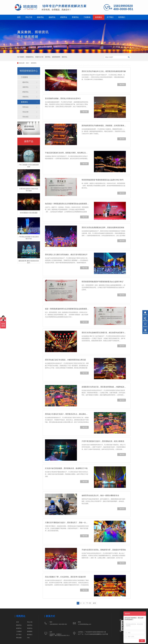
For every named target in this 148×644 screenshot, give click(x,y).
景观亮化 (75, 17)
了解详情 (122, 85)
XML (28, 638)
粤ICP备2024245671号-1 (62, 635)
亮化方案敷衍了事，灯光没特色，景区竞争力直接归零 (65, 577)
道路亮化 (52, 17)
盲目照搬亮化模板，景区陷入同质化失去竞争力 (63, 98)
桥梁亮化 (64, 17)
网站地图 (19, 638)
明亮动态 (25, 107)
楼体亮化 (40, 17)
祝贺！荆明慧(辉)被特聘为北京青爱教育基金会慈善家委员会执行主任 (67, 309)
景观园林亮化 (30, 57)
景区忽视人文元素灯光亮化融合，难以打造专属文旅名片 (66, 255)
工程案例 (87, 17)
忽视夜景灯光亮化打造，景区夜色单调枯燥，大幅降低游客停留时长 (104, 387)
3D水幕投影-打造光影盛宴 (29, 213)
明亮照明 (52, 634)
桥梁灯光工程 (39, 57)
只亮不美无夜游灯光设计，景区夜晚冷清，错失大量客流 (103, 441)
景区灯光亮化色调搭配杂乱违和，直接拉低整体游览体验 (103, 227)
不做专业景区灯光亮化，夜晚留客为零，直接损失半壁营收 (104, 550)
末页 (94, 603)
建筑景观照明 (56, 57)
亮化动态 (25, 117)
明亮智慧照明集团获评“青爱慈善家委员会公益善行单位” (103, 282)
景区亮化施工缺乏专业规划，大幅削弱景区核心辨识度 (65, 360)
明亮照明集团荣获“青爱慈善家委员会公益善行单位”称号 (103, 180)
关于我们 (110, 17)
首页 (19, 17)
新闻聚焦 (99, 17)
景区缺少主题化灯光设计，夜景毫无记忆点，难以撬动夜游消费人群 (67, 414)
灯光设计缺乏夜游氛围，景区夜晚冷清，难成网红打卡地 (66, 468)
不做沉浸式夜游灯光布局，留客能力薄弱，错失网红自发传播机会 (67, 153)
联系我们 (122, 17)
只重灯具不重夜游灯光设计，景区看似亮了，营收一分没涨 (67, 523)
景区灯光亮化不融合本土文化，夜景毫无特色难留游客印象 (104, 71)
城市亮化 (48, 57)
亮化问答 (25, 112)
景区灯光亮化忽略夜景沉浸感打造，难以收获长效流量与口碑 (104, 333)
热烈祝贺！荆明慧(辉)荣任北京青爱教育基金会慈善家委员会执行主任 (67, 204)
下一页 (89, 603)
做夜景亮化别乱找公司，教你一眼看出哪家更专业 (100, 496)
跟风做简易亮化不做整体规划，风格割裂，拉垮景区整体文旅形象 (104, 126)
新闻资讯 (34, 63)
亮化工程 (29, 17)
